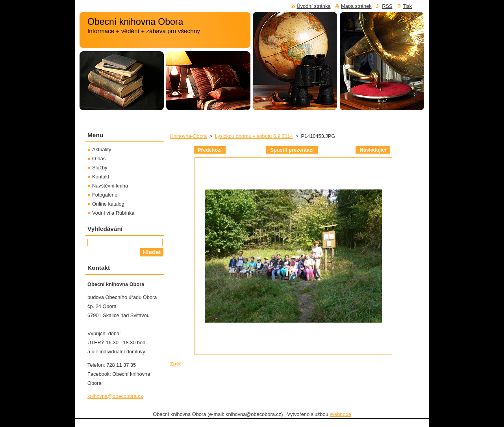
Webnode (340, 414)
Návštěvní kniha (110, 186)
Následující (373, 150)
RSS (387, 6)
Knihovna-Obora (188, 136)
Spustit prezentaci (292, 150)
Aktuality (102, 149)
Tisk (407, 6)
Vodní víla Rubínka (113, 213)
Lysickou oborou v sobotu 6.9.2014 (254, 136)
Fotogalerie (105, 195)
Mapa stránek (356, 6)
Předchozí (210, 150)
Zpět (175, 364)
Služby (100, 168)
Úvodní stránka (313, 6)
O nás (99, 159)
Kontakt (101, 177)
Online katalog (108, 204)
